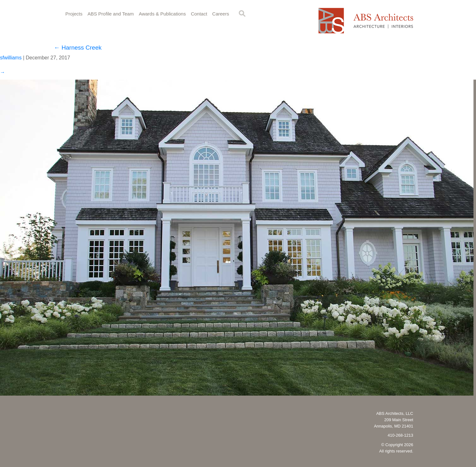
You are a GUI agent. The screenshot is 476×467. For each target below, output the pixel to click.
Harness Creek (78, 48)
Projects (74, 14)
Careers (220, 14)
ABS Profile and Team (110, 14)
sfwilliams (11, 58)
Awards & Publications (162, 14)
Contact (199, 14)
